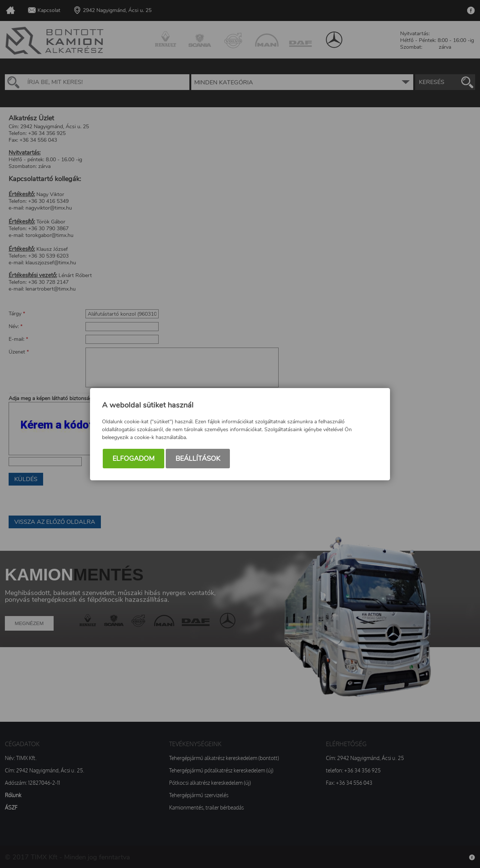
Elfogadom (133, 459)
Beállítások (198, 459)
